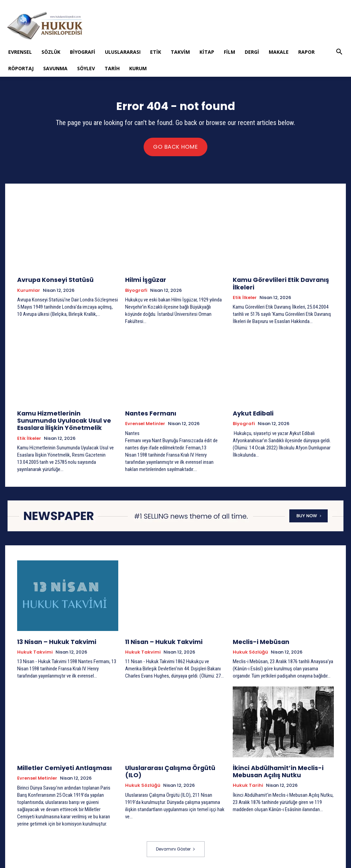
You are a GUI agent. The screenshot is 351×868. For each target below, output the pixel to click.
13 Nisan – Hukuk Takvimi (51, 640)
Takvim (180, 52)
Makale (279, 52)
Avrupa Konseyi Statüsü (51, 281)
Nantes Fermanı (147, 413)
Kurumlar (29, 291)
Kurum (138, 68)
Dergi (252, 52)
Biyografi (83, 52)
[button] (339, 53)
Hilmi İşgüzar (143, 281)
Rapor (306, 52)
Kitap (207, 52)
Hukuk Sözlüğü (250, 650)
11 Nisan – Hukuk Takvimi (158, 640)
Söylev (86, 68)
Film (229, 52)
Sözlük (51, 52)
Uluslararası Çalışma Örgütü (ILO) (173, 765)
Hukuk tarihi (248, 782)
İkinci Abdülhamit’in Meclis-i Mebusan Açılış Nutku (272, 768)
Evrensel (20, 52)
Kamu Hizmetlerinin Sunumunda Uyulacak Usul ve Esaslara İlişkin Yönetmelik (62, 419)
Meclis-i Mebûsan (257, 640)
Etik (156, 52)
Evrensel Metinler (145, 423)
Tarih (112, 68)
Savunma (55, 68)
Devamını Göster (176, 846)
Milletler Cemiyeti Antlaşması (58, 765)
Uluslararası (123, 52)
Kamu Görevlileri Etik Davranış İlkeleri (274, 284)
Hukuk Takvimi (35, 650)
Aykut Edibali (251, 413)
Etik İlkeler (245, 297)
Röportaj (21, 68)
